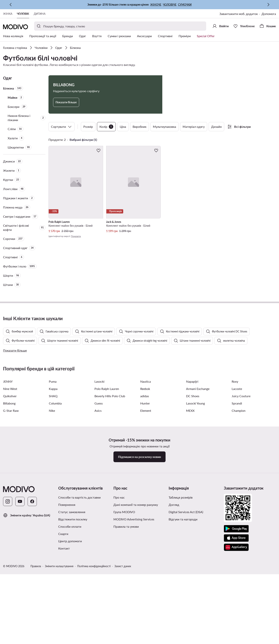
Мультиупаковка (165, 127)
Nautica (146, 482)
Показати (76, 236)
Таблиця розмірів (181, 598)
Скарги (63, 635)
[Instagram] (8, 602)
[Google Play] (236, 630)
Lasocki (99, 482)
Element (146, 511)
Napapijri (192, 482)
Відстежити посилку (73, 620)
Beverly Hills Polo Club (110, 497)
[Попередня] (11, 5)
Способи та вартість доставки (79, 598)
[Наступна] (268, 5)
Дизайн (216, 127)
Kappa (53, 489)
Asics (98, 511)
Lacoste (237, 489)
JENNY (8, 482)
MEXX (190, 511)
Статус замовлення (72, 613)
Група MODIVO (124, 613)
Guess (99, 504)
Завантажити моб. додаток (239, 14)
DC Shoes (193, 497)
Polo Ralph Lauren (107, 489)
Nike (52, 511)
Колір (106, 127)
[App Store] (236, 639)
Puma (53, 482)
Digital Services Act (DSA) (186, 613)
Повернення (67, 605)
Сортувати (62, 127)
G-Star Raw (11, 511)
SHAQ (53, 497)
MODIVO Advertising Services (134, 620)
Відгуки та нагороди (183, 620)
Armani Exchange (198, 489)
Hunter (145, 504)
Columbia (55, 504)
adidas (145, 497)
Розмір (88, 127)
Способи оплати (70, 627)
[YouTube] (20, 602)
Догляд (174, 605)
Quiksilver (10, 497)
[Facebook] (32, 602)
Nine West (10, 489)
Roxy (235, 482)
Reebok (145, 489)
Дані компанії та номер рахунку (136, 605)
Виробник (139, 127)
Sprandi (237, 504)
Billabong (9, 504)
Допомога (269, 14)
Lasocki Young (195, 504)
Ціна (123, 127)
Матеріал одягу (194, 127)
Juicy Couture (241, 497)
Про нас (119, 598)
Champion (239, 511)
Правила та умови (126, 627)
